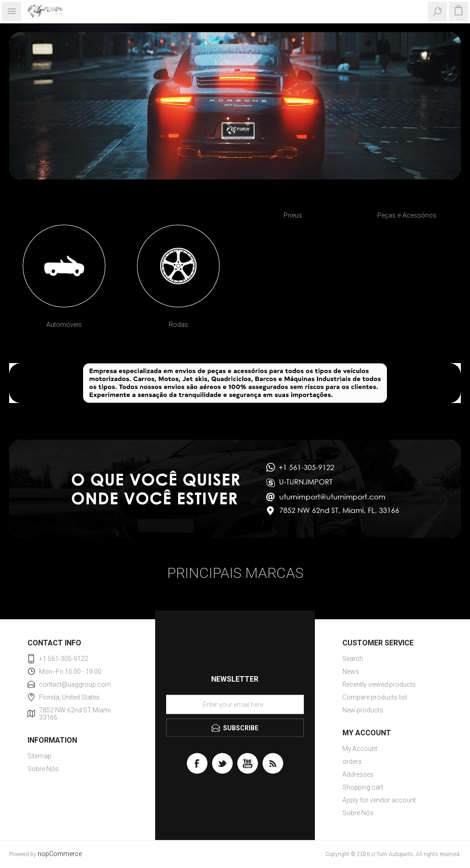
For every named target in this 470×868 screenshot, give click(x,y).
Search (353, 659)
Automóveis (64, 325)
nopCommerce (60, 854)
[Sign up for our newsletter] (235, 704)
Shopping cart (363, 787)
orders (352, 762)
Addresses (358, 774)
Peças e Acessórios (407, 216)
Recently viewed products (379, 684)
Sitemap (39, 756)
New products (363, 710)
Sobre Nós (43, 769)
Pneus (293, 216)
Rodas (179, 325)
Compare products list (375, 697)
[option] (64, 278)
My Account (360, 749)
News (351, 672)
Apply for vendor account (379, 800)
